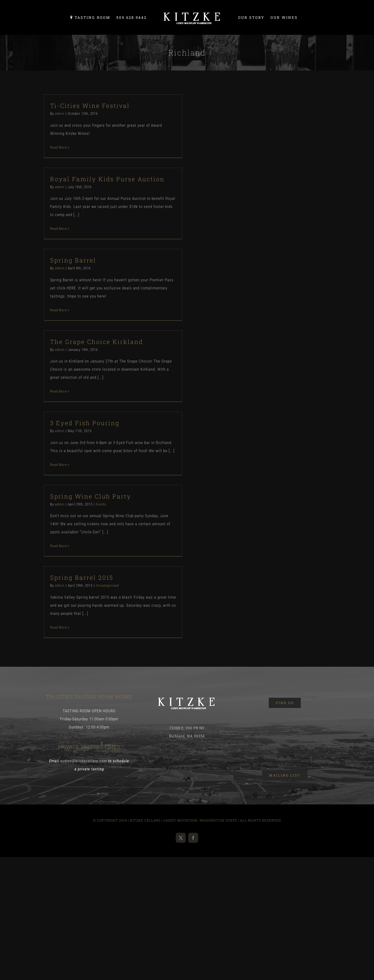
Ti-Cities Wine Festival (90, 106)
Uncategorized (107, 586)
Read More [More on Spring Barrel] (59, 310)
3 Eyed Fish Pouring (85, 423)
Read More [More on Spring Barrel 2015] (59, 627)
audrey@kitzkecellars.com (83, 761)
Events (101, 504)
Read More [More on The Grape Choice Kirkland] (59, 391)
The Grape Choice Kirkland (97, 342)
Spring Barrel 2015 (82, 578)
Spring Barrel (73, 260)
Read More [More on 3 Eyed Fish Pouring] (59, 465)
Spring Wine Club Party (91, 496)
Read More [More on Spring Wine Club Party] (59, 546)
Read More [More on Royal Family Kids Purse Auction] (59, 229)
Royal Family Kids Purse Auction (107, 179)
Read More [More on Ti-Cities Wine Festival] (59, 147)
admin (60, 114)
